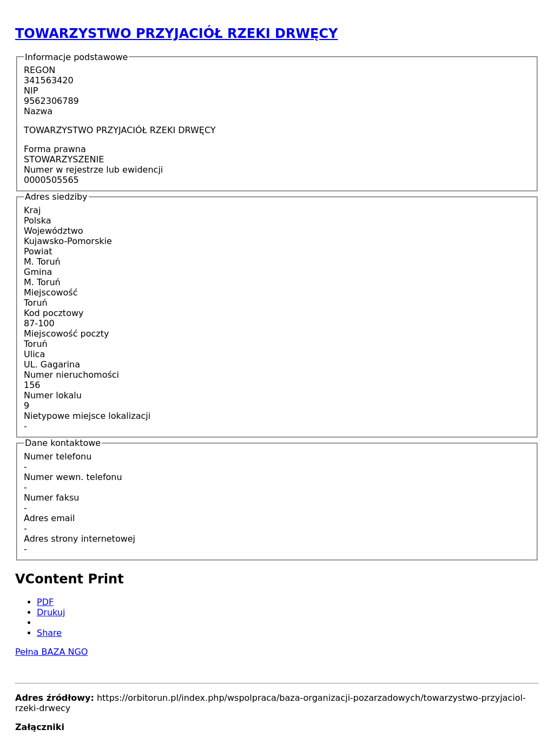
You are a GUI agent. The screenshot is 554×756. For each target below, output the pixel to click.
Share (49, 633)
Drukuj (51, 612)
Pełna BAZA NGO (51, 652)
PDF (45, 602)
